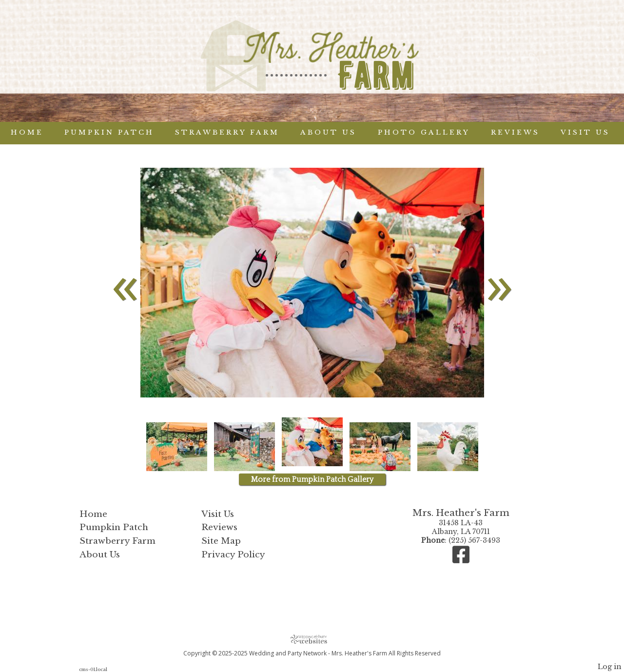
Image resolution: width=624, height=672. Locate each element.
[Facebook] (461, 559)
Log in (610, 667)
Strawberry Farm (227, 132)
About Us (328, 132)
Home (27, 132)
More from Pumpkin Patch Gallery (312, 479)
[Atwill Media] (312, 639)
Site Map (221, 541)
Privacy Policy (233, 554)
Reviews (515, 132)
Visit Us (585, 132)
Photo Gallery (424, 132)
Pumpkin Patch (109, 132)
